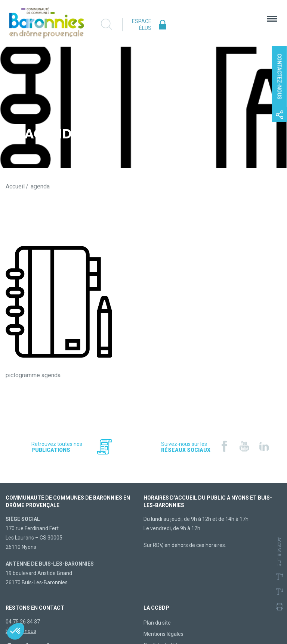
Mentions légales (163, 634)
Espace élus (142, 25)
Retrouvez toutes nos (57, 447)
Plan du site (157, 623)
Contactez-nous (280, 77)
